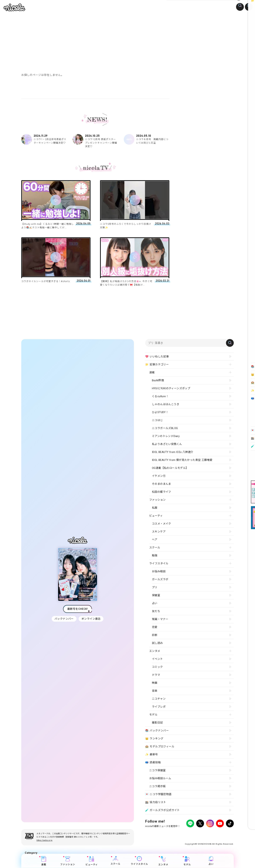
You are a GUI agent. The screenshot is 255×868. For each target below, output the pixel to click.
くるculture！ (160, 396)
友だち (156, 611)
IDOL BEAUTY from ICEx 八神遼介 (173, 452)
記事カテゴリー (157, 365)
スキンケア (159, 532)
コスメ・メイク (161, 524)
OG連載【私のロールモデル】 (170, 468)
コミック (157, 667)
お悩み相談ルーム (160, 778)
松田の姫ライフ (161, 492)
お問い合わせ (204, 833)
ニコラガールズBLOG (165, 428)
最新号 (152, 755)
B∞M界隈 (158, 380)
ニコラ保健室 (157, 770)
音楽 (155, 691)
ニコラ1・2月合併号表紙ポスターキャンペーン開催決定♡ (44, 139)
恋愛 (155, 627)
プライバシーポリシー (156, 833)
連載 (44, 861)
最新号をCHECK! (78, 609)
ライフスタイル (140, 861)
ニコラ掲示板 (157, 786)
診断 (155, 635)
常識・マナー (160, 619)
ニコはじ (157, 420)
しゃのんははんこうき (166, 404)
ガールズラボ (160, 579)
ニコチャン (159, 699)
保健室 (156, 595)
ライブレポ (159, 707)
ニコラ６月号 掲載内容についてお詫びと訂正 (146, 139)
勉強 (155, 555)
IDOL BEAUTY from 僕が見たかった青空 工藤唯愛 (182, 460)
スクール (116, 861)
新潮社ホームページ (223, 833)
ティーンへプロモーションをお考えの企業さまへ (209, 836)
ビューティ (92, 861)
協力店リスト (156, 802)
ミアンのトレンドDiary (166, 436)
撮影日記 (157, 723)
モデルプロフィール (160, 747)
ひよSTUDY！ (160, 412)
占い (211, 861)
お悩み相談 (159, 571)
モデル (187, 861)
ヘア (155, 540)
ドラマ (156, 675)
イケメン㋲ (159, 476)
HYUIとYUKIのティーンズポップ (171, 388)
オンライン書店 (91, 619)
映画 (155, 683)
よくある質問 (188, 833)
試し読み (157, 643)
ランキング (154, 739)
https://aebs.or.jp (44, 840)
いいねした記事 (157, 357)
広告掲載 (174, 833)
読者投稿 (153, 763)
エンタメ (163, 861)
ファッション (68, 861)
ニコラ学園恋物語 (158, 794)
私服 (155, 508)
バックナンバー (64, 619)
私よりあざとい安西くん (167, 444)
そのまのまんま (161, 484)
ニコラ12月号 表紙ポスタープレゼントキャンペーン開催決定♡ (95, 141)
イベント (157, 659)
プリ (155, 587)
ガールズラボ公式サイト (162, 810)
